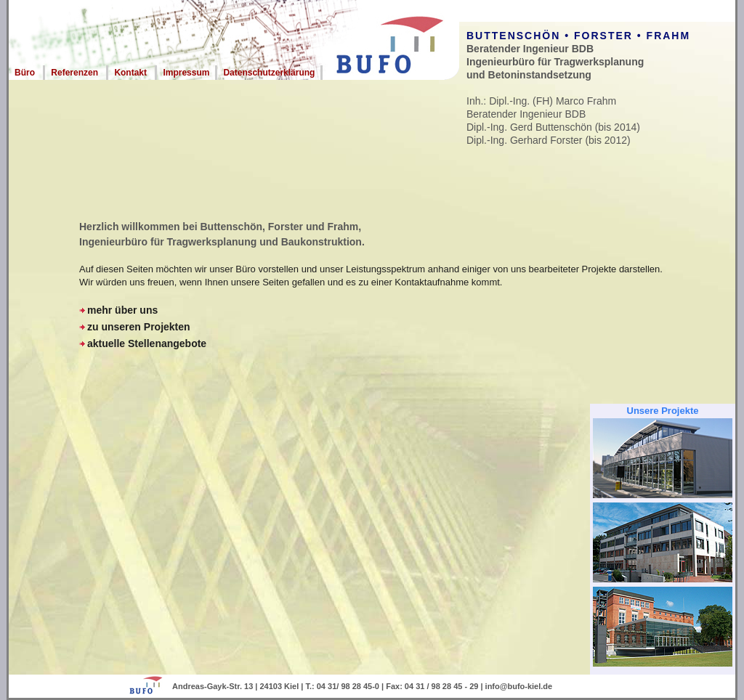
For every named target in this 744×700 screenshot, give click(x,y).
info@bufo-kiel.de (519, 686)
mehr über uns (122, 310)
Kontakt (130, 73)
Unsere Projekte (663, 411)
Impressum (186, 73)
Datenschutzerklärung (269, 73)
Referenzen (74, 73)
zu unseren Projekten (139, 327)
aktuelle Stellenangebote (147, 343)
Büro (25, 73)
